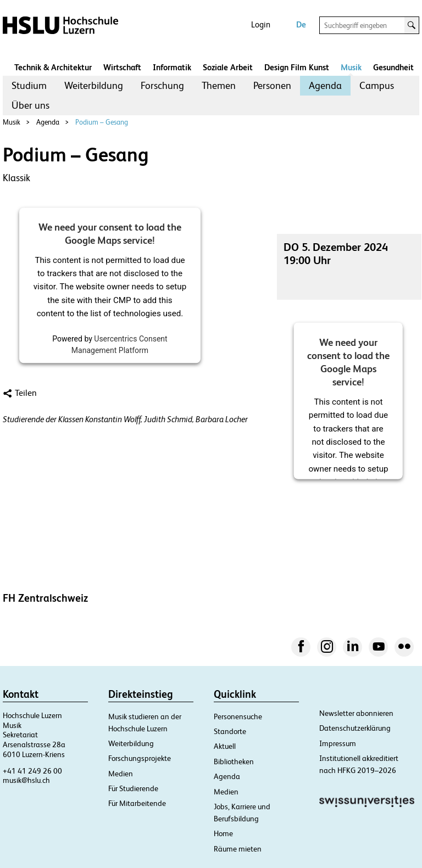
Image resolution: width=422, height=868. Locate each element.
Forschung (162, 85)
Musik (351, 67)
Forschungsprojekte (140, 758)
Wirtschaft (122, 67)
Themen (219, 85)
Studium (29, 85)
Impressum (338, 743)
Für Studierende (133, 788)
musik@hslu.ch (26, 780)
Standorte (230, 731)
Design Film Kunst (297, 67)
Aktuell (225, 746)
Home (223, 833)
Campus (377, 85)
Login (261, 24)
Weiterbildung (94, 85)
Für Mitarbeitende (137, 803)
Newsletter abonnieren (356, 713)
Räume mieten (238, 849)
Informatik (172, 67)
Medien (121, 774)
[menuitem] (29, 86)
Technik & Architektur (53, 67)
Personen (272, 85)
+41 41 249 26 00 (32, 771)
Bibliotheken (234, 761)
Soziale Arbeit (228, 67)
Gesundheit (393, 67)
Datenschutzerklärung (355, 728)
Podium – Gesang (102, 122)
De (301, 24)
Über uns (30, 105)
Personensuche (238, 716)
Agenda (325, 85)
